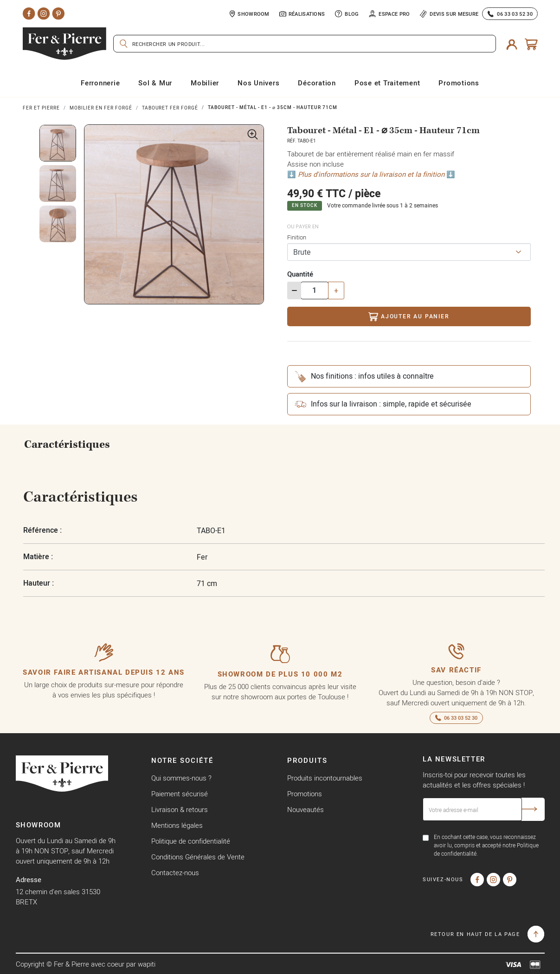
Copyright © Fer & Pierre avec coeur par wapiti (86, 964)
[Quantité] (315, 290)
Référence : (42, 530)
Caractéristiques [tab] (67, 445)
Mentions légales (177, 825)
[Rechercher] (305, 44)
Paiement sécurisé (180, 794)
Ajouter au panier (409, 317)
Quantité (300, 274)
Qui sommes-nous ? (181, 778)
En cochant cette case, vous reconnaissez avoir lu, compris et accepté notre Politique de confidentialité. (486, 845)
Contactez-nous (175, 873)
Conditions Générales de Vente (198, 857)
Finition (297, 237)
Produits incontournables (325, 778)
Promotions (305, 794)
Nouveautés (306, 810)
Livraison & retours (180, 810)
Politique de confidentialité (191, 841)
